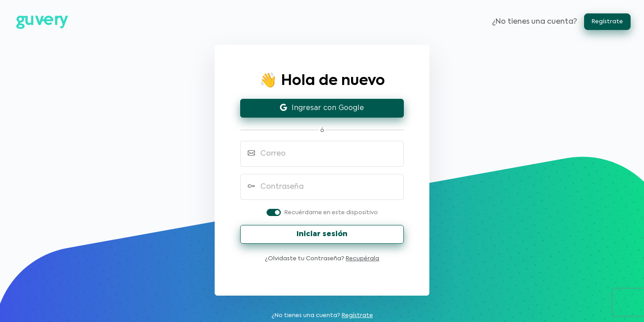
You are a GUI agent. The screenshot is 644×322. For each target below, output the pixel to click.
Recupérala (362, 259)
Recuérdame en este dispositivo (331, 213)
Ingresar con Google (322, 108)
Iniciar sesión (322, 234)
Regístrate (607, 22)
